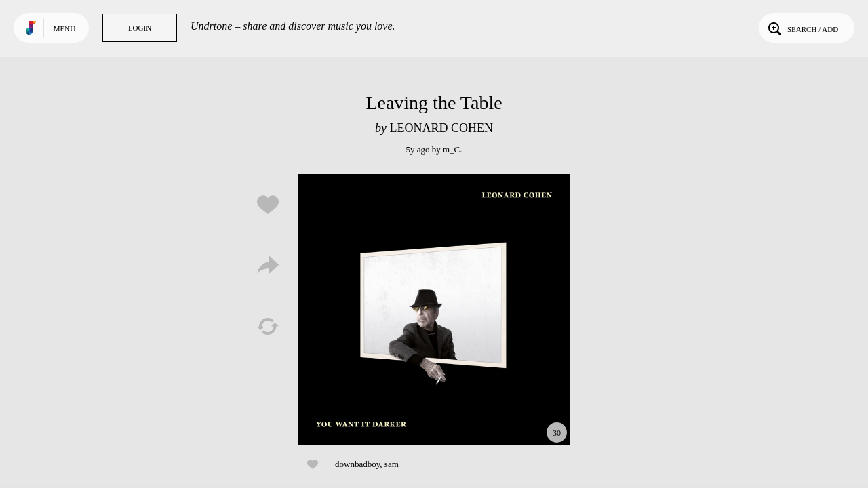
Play (434, 310)
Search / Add (802, 28)
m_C (451, 149)
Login (140, 28)
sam (392, 464)
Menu (64, 28)
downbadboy (357, 464)
